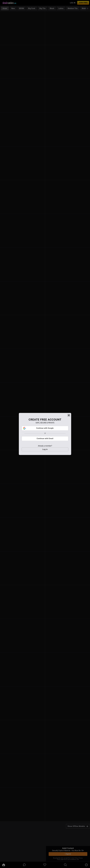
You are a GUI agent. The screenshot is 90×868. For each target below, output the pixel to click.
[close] (69, 433)
